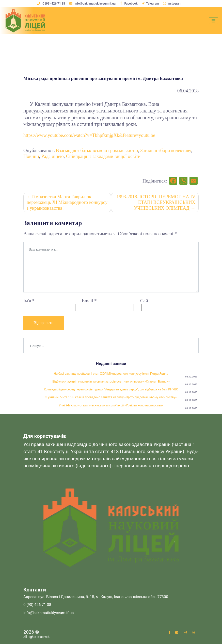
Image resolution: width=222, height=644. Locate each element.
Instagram (172, 4)
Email (89, 301)
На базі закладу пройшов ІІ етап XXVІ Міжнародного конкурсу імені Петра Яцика (111, 374)
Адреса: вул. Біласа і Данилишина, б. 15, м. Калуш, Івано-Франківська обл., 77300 (96, 597)
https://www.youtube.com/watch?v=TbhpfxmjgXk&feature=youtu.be (89, 135)
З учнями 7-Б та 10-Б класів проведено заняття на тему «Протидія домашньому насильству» (111, 397)
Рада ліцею (53, 156)
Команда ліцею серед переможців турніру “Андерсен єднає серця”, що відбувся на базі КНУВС (111, 389)
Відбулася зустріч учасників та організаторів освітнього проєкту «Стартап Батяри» (111, 382)
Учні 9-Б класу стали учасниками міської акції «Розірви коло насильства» (111, 405)
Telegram (150, 4)
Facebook (129, 4)
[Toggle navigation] (213, 21)
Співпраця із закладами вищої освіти (103, 156)
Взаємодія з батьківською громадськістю (97, 150)
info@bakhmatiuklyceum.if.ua (93, 4)
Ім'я (29, 301)
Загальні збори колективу (165, 150)
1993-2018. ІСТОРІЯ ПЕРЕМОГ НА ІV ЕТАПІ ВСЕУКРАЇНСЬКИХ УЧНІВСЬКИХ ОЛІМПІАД (156, 202)
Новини (31, 156)
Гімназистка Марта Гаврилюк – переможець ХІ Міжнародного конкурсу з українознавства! (67, 202)
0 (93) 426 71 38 (51, 4)
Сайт (145, 301)
